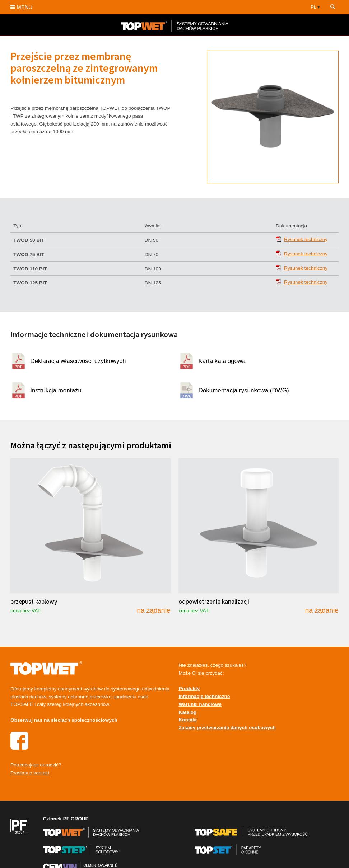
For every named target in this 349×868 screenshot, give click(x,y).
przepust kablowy (34, 602)
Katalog (187, 712)
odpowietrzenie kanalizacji (214, 602)
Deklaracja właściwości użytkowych (78, 361)
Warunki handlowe (200, 704)
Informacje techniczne (204, 696)
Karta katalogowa (222, 361)
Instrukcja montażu (56, 390)
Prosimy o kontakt (30, 773)
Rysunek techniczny (306, 239)
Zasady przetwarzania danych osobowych (227, 728)
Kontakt (188, 720)
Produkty (189, 688)
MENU (21, 7)
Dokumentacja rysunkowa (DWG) (243, 390)
